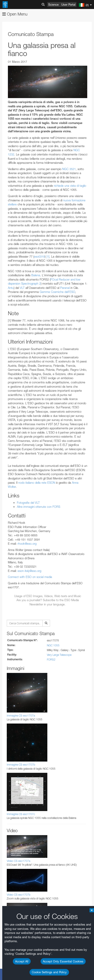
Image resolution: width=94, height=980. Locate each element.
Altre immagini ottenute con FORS (39, 507)
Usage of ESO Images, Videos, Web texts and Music (48, 596)
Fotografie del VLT (28, 503)
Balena (36, 275)
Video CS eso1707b (19, 895)
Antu (11, 288)
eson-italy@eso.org (29, 571)
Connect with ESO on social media (30, 577)
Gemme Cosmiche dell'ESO (57, 292)
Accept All (22, 961)
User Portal (68, 4)
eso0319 (39, 256)
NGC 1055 (53, 645)
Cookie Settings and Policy (49, 972)
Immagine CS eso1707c (21, 814)
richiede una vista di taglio (70, 186)
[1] (48, 256)
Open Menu (15, 14)
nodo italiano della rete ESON (37, 483)
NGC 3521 (69, 169)
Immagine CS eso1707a (21, 716)
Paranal (65, 288)
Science (53, 4)
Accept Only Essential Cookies (63, 961)
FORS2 (51, 660)
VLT (22, 288)
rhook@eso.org (27, 544)
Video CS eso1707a (18, 861)
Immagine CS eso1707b (21, 765)
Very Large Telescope (59, 655)
